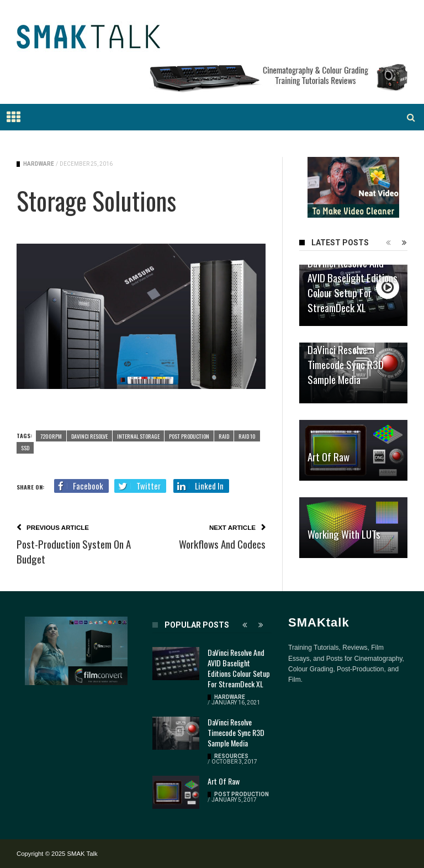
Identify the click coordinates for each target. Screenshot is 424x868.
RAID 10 (247, 436)
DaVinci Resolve (89, 436)
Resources (231, 756)
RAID (224, 436)
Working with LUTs (344, 534)
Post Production (189, 436)
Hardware (39, 164)
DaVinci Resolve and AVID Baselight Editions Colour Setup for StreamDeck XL (353, 285)
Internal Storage (138, 436)
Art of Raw (328, 456)
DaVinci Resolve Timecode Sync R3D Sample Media (346, 364)
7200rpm (51, 436)
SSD (25, 448)
